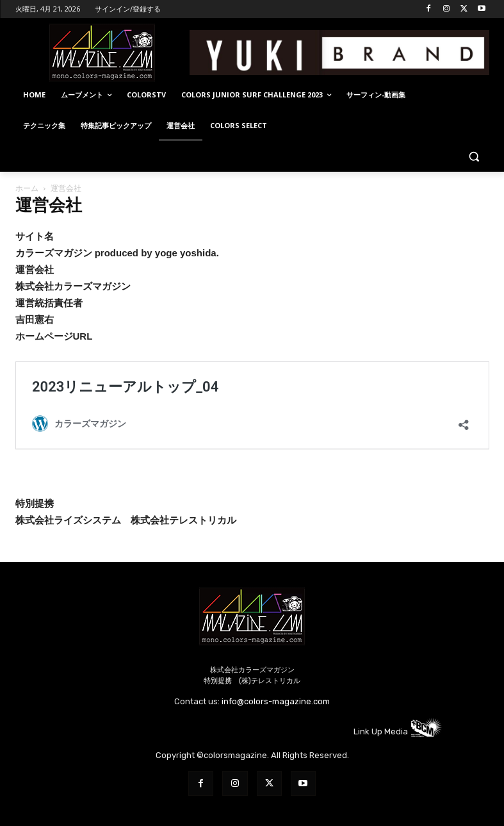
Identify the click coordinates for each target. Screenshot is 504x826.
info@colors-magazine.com (276, 701)
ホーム (27, 188)
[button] (474, 157)
